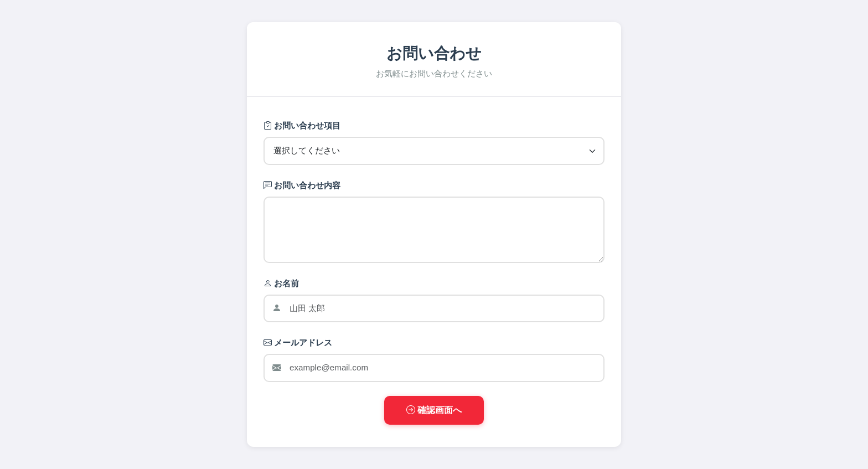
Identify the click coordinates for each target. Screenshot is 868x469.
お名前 (281, 283)
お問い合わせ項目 (302, 125)
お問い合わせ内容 (302, 185)
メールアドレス (298, 342)
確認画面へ (434, 410)
